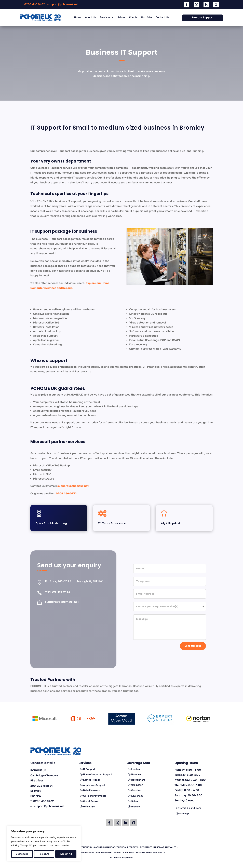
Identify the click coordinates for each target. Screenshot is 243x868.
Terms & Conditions (190, 808)
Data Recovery (91, 790)
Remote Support (203, 17)
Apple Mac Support (94, 785)
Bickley (136, 807)
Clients (133, 17)
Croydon (136, 790)
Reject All (44, 854)
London (136, 769)
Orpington (137, 785)
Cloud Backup (91, 801)
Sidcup (135, 801)
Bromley (136, 774)
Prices (122, 17)
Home (78, 17)
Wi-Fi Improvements (95, 796)
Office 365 (89, 807)
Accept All (66, 854)
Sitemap (184, 814)
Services (105, 17)
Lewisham (137, 796)
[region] (44, 844)
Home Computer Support (98, 774)
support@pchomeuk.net (63, 4)
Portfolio (147, 17)
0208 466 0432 (35, 4)
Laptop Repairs (92, 780)
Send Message (193, 645)
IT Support (89, 769)
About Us (91, 17)
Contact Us (162, 17)
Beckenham (138, 780)
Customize (22, 854)
